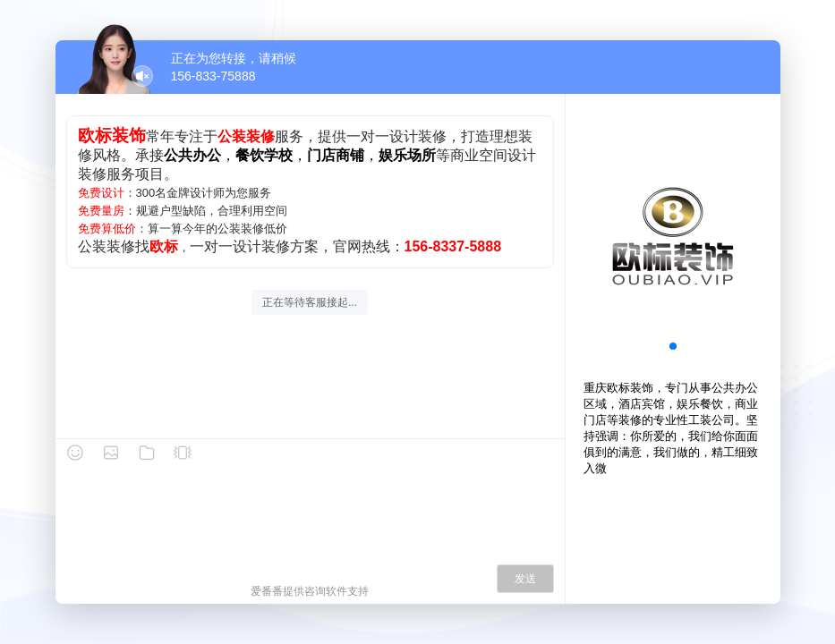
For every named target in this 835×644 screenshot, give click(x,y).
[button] (673, 346)
